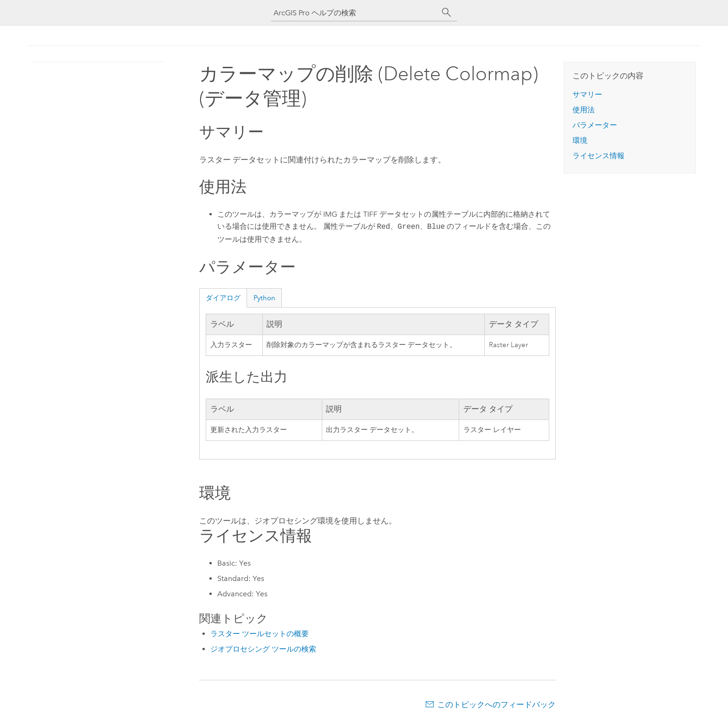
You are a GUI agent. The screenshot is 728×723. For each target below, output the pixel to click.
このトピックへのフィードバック (497, 704)
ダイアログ (223, 298)
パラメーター (595, 125)
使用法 (584, 110)
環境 (580, 140)
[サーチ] (447, 13)
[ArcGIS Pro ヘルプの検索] (355, 13)
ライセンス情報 (598, 156)
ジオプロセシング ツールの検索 (263, 649)
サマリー (587, 94)
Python (264, 298)
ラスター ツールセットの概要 (260, 634)
